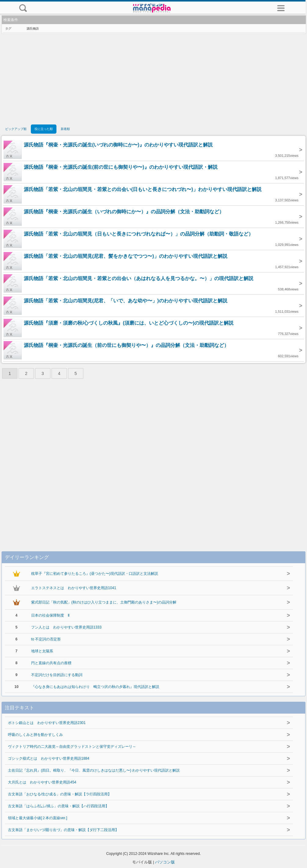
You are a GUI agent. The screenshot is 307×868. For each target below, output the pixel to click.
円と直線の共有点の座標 (51, 663)
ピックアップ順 (16, 129)
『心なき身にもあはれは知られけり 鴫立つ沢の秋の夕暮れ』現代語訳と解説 (95, 687)
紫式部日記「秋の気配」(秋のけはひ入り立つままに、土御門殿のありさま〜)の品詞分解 (104, 602)
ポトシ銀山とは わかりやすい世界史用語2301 (47, 723)
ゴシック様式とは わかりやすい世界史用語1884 (49, 758)
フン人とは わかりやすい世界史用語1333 (66, 627)
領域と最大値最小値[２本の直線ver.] (38, 818)
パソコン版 (165, 862)
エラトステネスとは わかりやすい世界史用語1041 (74, 588)
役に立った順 (44, 129)
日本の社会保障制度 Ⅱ (50, 615)
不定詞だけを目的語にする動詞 (57, 675)
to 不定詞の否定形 (46, 639)
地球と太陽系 (42, 651)
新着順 (65, 129)
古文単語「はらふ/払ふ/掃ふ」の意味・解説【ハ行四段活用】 (58, 806)
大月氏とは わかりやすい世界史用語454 (42, 782)
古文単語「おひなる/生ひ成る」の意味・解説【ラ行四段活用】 (60, 794)
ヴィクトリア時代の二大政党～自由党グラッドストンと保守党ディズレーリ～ (72, 747)
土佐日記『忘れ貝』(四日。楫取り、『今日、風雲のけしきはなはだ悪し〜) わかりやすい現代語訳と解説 (94, 770)
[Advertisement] (153, 80)
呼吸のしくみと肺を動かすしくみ (35, 735)
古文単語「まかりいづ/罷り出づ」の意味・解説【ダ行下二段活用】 (63, 830)
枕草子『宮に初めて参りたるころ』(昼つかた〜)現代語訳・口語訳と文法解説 (95, 574)
